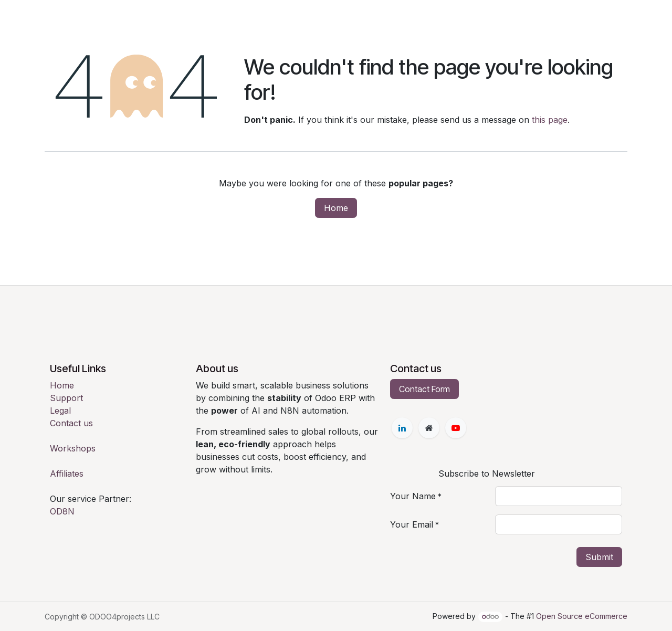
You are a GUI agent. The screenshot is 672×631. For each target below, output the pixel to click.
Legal (60, 411)
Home (336, 208)
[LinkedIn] (402, 428)
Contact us (71, 423)
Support (66, 398)
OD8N (62, 511)
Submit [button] (599, 557)
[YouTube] (456, 428)
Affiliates (67, 474)
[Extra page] (429, 428)
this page (550, 120)
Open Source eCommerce (582, 616)
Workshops (73, 448)
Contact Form (424, 389)
